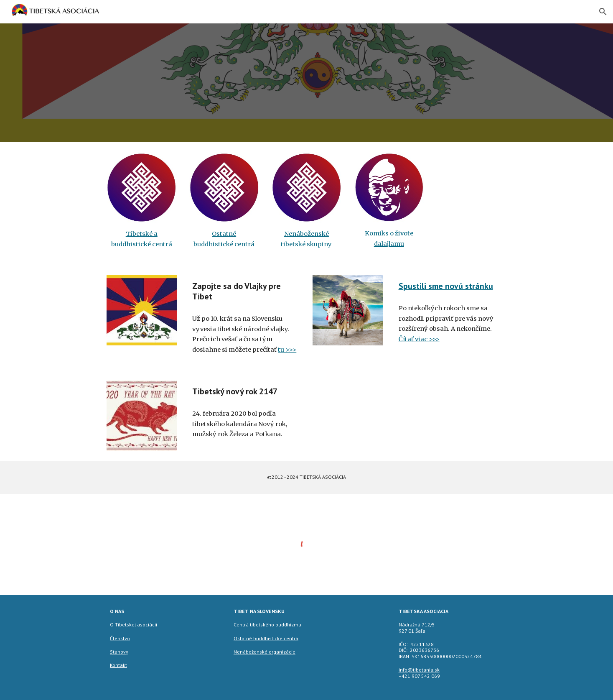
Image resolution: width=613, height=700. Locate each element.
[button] (603, 12)
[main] (142, 239)
